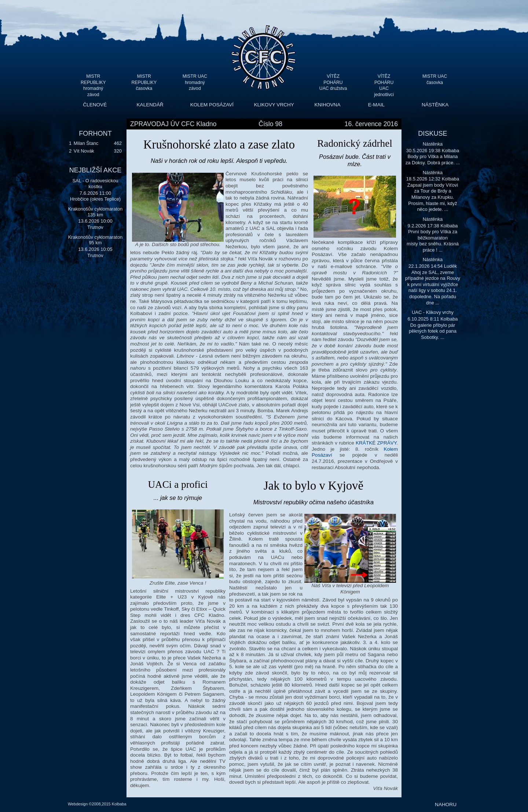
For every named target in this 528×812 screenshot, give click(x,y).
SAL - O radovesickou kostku (95, 184)
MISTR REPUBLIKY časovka (144, 82)
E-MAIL (376, 105)
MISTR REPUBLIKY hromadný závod (93, 82)
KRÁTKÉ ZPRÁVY (376, 443)
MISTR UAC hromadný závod (195, 82)
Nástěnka (433, 144)
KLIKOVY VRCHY (274, 105)
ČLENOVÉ (95, 105)
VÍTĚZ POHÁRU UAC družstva (333, 82)
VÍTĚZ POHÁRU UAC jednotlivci (384, 82)
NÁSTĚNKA (435, 105)
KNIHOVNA (327, 105)
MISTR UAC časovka (435, 79)
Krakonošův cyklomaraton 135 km (96, 212)
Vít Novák (84, 151)
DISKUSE (432, 133)
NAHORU (446, 804)
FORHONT (95, 133)
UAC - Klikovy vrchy (433, 312)
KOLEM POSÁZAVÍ (212, 105)
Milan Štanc (86, 143)
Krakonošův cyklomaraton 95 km (96, 240)
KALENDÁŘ (150, 105)
